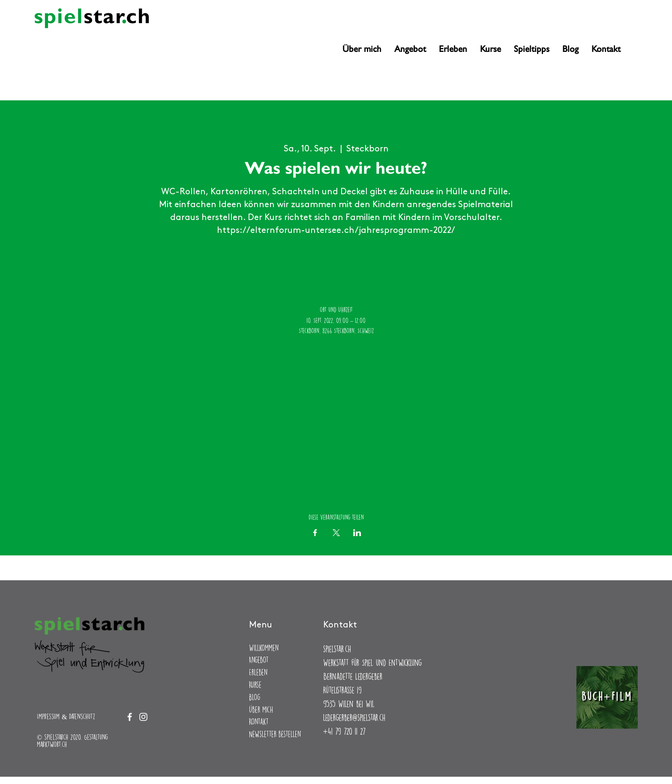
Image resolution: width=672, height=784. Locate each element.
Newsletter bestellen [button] (275, 734)
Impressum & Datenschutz (66, 716)
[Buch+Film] (607, 697)
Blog (255, 697)
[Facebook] (39, 39)
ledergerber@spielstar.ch (354, 717)
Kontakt (259, 722)
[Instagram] (53, 39)
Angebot (259, 660)
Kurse (255, 685)
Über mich (261, 710)
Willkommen (264, 648)
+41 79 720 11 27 (344, 731)
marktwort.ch (52, 744)
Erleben (258, 672)
